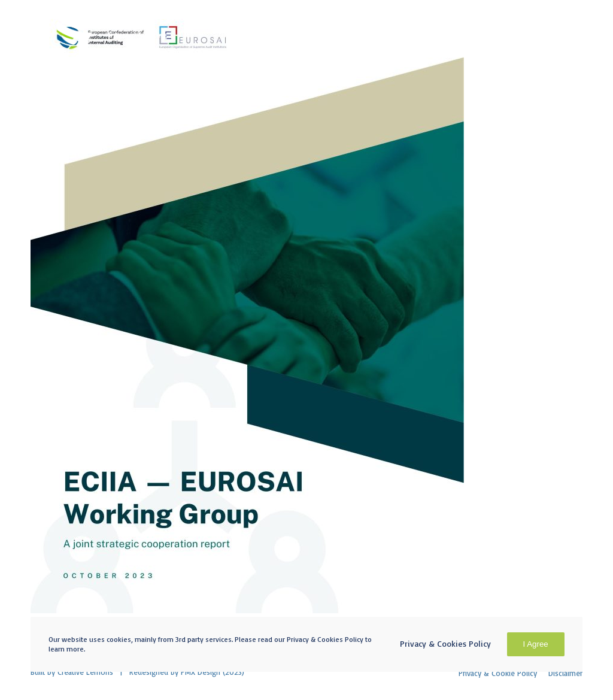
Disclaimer (565, 673)
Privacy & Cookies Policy (445, 643)
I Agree (536, 644)
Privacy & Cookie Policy (498, 673)
